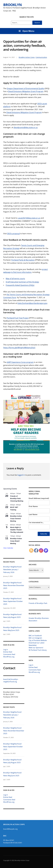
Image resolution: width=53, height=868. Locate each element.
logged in (21, 475)
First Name (33, 506)
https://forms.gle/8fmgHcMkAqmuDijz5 (19, 348)
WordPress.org (9, 657)
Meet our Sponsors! (36, 648)
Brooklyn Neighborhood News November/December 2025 (14, 585)
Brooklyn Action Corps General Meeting (16, 519)
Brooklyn (12, 5)
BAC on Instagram (35, 638)
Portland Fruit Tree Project (18, 318)
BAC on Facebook (35, 636)
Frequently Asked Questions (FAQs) (20, 285)
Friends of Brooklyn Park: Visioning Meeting (17, 499)
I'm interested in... (36, 522)
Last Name (33, 514)
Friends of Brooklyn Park (38, 603)
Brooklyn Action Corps (27, 57)
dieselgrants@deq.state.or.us (26, 127)
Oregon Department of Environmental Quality (25, 88)
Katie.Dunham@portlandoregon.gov (32, 303)
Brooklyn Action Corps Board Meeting (16, 541)
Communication (41, 57)
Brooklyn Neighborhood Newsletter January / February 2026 (12, 569)
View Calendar (8, 548)
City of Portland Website (38, 640)
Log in (6, 649)
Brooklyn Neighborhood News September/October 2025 (13, 601)
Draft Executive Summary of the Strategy (22, 282)
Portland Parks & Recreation (23, 260)
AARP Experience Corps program (20, 362)
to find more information (21, 272)
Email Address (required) (39, 498)
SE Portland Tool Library (38, 650)
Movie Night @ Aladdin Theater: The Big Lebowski (17, 530)
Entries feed (8, 652)
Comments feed (9, 654)
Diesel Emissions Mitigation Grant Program (26, 91)
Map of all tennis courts (15, 279)
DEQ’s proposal (13, 234)
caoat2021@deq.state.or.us (29, 218)
